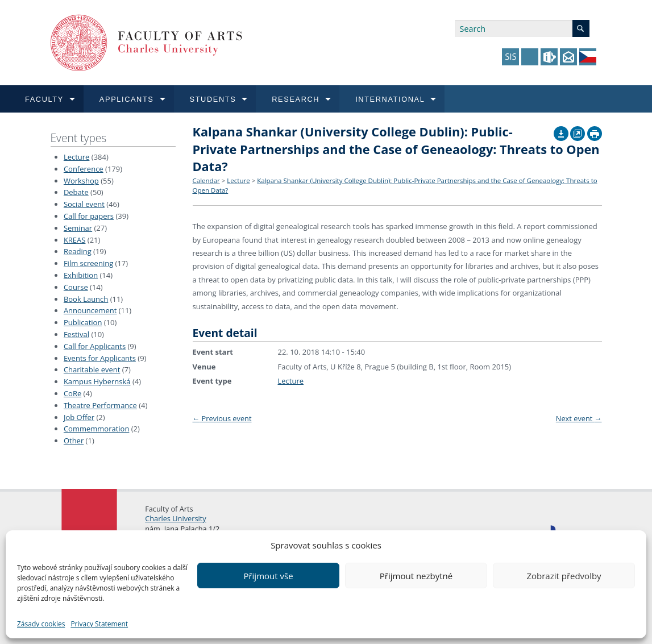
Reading (78, 251)
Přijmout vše (268, 576)
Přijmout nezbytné (416, 576)
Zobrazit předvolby (564, 576)
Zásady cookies (41, 624)
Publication (83, 322)
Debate (76, 192)
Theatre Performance (100, 405)
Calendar (206, 180)
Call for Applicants (95, 346)
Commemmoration (97, 429)
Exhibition (81, 275)
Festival (76, 334)
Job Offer (79, 417)
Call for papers (89, 216)
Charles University (176, 518)
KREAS (75, 240)
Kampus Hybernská (97, 381)
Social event (84, 204)
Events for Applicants (100, 358)
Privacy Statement (99, 624)
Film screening (88, 263)
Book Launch (86, 299)
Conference (84, 169)
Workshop (81, 181)
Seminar (78, 228)
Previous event (222, 418)
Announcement (90, 310)
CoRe (72, 393)
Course (76, 287)
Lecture (77, 157)
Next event (579, 418)
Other (74, 441)
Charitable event (92, 369)
